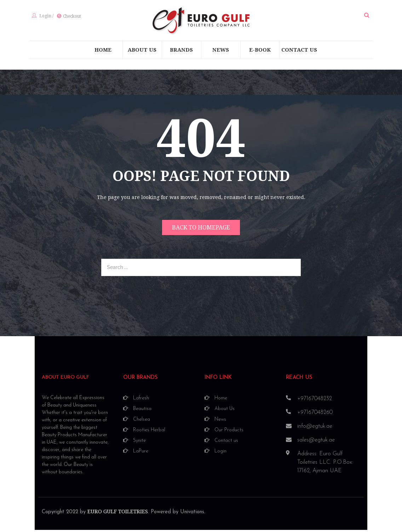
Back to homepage (201, 231)
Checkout (70, 18)
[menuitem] (103, 53)
